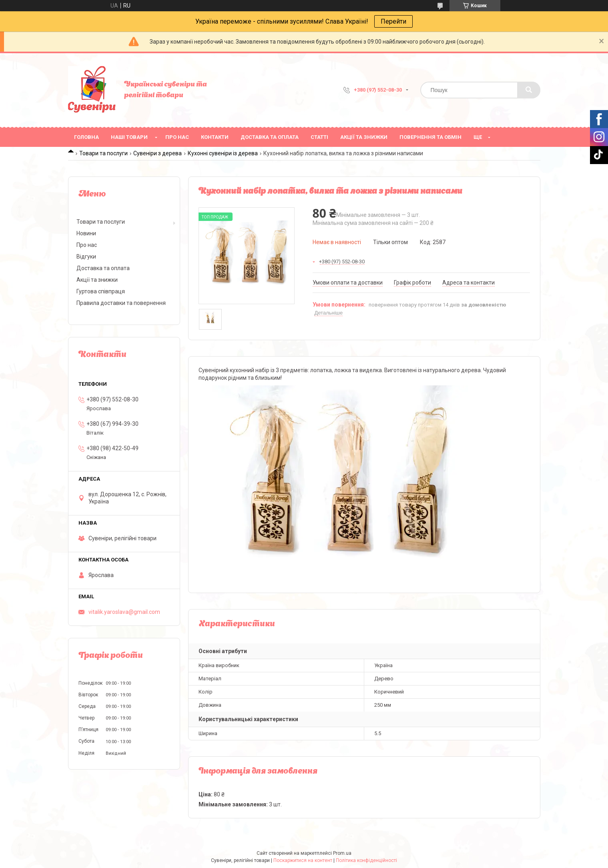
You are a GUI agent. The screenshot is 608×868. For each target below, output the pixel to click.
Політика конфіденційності (366, 860)
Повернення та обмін (430, 137)
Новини (86, 233)
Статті (319, 137)
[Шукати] (529, 90)
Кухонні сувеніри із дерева (223, 153)
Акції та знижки (364, 137)
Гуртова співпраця (101, 291)
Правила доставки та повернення (121, 303)
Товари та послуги (103, 153)
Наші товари (129, 137)
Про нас (177, 137)
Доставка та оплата (270, 137)
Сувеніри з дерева (158, 153)
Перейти (393, 21)
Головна (86, 137)
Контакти (215, 137)
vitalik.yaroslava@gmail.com (124, 612)
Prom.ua (342, 853)
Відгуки (86, 257)
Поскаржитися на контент (303, 860)
